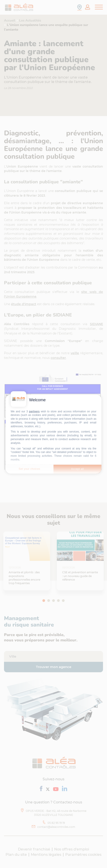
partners (34, 411)
